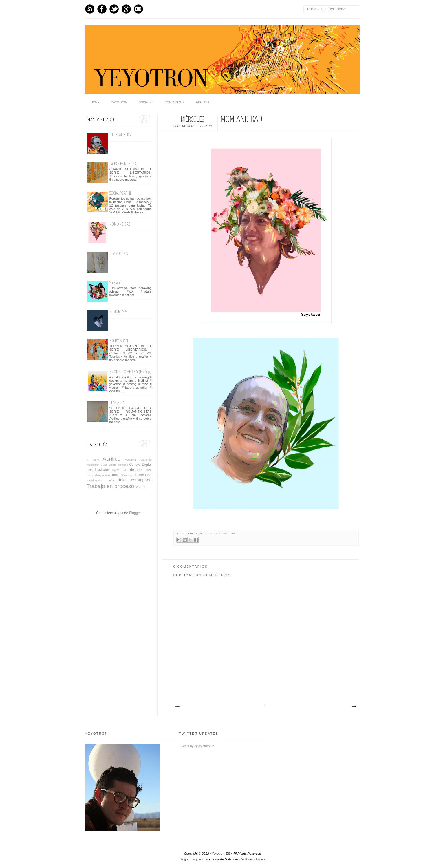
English (203, 102)
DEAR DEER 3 (119, 254)
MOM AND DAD (120, 224)
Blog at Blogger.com (194, 859)
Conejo (135, 465)
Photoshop (143, 475)
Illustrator (102, 470)
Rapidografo (94, 480)
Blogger (135, 513)
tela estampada (135, 480)
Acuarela (131, 459)
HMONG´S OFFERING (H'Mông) (130, 372)
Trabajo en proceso (110, 486)
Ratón (110, 480)
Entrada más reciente (177, 707)
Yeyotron (119, 102)
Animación (93, 465)
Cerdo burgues (118, 465)
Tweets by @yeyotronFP (197, 746)
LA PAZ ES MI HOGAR (124, 164)
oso (131, 475)
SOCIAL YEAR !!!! (121, 193)
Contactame (175, 102)
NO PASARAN (119, 341)
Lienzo (147, 470)
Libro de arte (131, 470)
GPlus (126, 9)
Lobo (90, 475)
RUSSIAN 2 (117, 403)
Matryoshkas (102, 475)
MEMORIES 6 (118, 312)
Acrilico (111, 459)
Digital (147, 465)
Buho (104, 465)
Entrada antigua (354, 707)
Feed (90, 9)
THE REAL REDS (120, 135)
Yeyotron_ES (221, 854)
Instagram (138, 9)
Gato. (90, 470)
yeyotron (212, 533)
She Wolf (116, 283)
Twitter (114, 9)
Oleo (124, 475)
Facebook (102, 9)
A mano (93, 459)
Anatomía (145, 459)
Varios (140, 487)
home (95, 102)
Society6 (146, 102)
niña (115, 475)
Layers (115, 470)
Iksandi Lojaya (255, 859)
